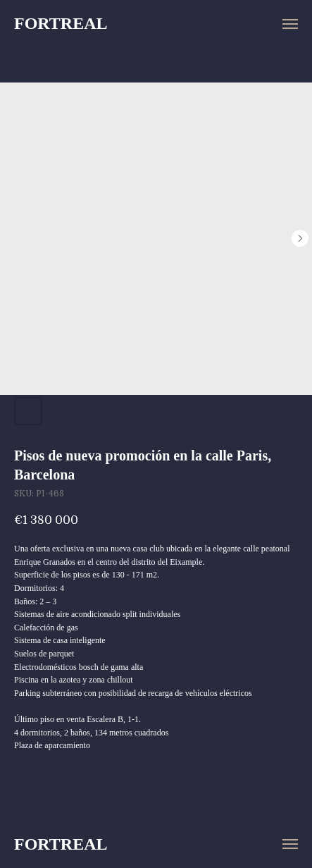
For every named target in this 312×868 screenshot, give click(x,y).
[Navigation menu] (290, 24)
